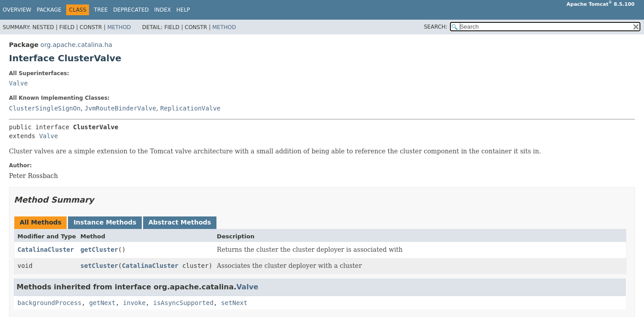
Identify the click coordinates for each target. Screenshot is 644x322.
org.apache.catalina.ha (76, 45)
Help (183, 10)
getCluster (99, 250)
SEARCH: (436, 27)
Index (163, 10)
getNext (102, 303)
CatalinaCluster (46, 250)
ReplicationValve (190, 108)
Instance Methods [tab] (105, 222)
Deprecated (131, 10)
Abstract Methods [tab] (180, 222)
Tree (101, 10)
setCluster (99, 266)
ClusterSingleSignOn (45, 108)
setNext (234, 303)
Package (49, 10)
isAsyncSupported (183, 303)
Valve (18, 83)
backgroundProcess (49, 303)
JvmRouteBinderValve (120, 108)
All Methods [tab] (40, 222)
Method (119, 27)
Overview (17, 10)
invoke (134, 303)
